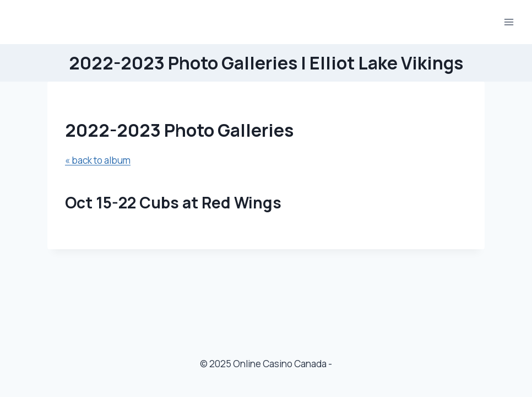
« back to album (98, 160)
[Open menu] (509, 22)
